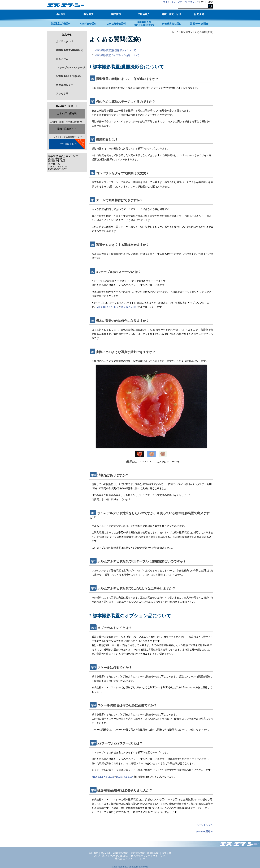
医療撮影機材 (137, 853)
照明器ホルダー (65, 85)
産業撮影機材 (120, 853)
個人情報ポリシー (141, 856)
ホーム (175, 32)
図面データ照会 (199, 24)
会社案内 (61, 14)
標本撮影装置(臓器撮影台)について (116, 50)
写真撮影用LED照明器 (68, 76)
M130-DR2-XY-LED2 (108, 307)
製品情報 (116, 14)
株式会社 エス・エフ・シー (130, 859)
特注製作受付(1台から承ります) (144, 24)
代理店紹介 (144, 14)
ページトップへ (205, 825)
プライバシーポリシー (188, 2)
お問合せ (199, 14)
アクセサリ (62, 94)
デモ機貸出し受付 (172, 24)
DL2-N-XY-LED (129, 307)
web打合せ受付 (88, 24)
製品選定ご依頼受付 (61, 24)
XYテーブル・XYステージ (71, 68)
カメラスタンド (65, 42)
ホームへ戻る (203, 831)
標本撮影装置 (70, 50)
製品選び (88, 14)
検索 (210, 6)
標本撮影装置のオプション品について (117, 55)
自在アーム (62, 59)
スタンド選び (100, 856)
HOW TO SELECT (67, 144)
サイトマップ (170, 2)
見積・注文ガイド (171, 14)
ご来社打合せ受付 (116, 24)
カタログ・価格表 (67, 114)
